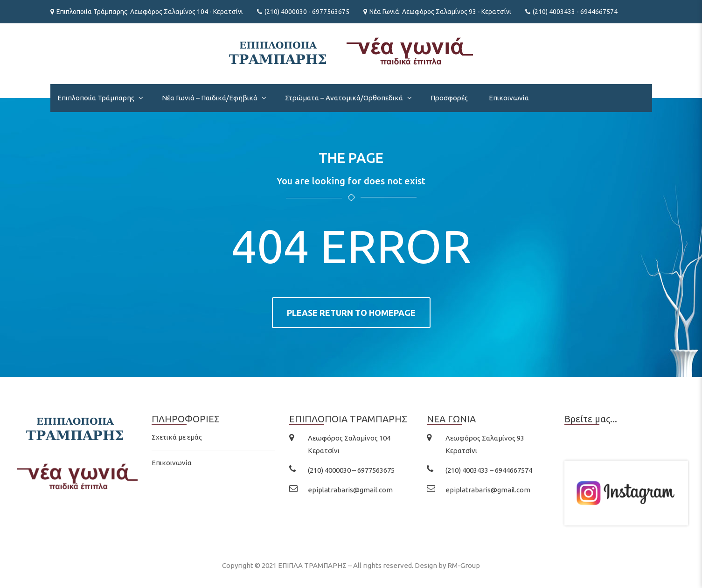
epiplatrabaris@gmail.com (350, 490)
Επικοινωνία (509, 98)
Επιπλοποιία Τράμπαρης (96, 98)
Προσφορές (449, 98)
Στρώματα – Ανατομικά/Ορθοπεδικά (344, 98)
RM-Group (464, 565)
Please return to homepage (351, 313)
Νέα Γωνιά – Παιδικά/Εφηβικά (210, 98)
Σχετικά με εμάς (177, 437)
